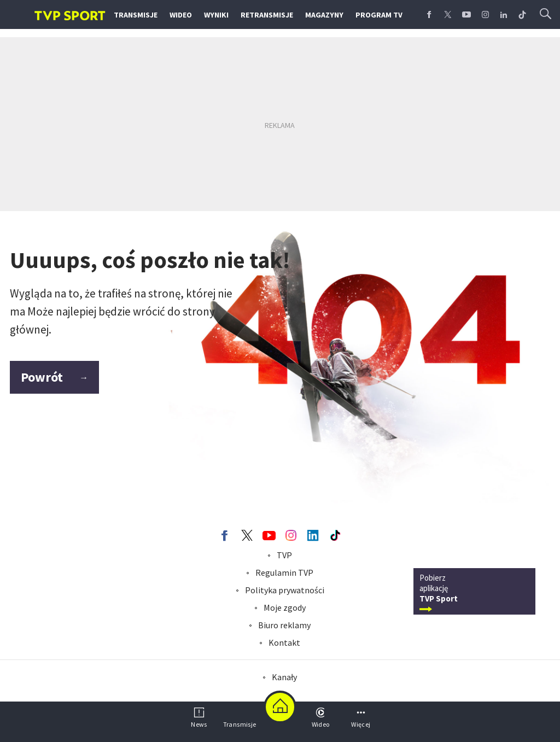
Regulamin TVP (284, 572)
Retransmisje (267, 15)
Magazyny (324, 15)
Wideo (181, 15)
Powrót (54, 377)
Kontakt (284, 642)
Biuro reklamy (284, 625)
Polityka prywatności (285, 590)
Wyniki (216, 15)
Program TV (379, 15)
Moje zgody (285, 607)
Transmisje (136, 15)
